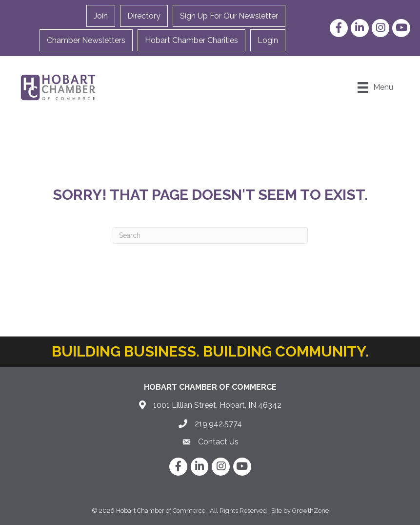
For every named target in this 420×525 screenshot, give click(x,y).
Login (268, 40)
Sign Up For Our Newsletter (229, 16)
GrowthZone (310, 511)
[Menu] (375, 87)
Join (101, 16)
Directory (144, 16)
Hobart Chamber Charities (191, 40)
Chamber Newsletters (86, 40)
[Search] (210, 235)
